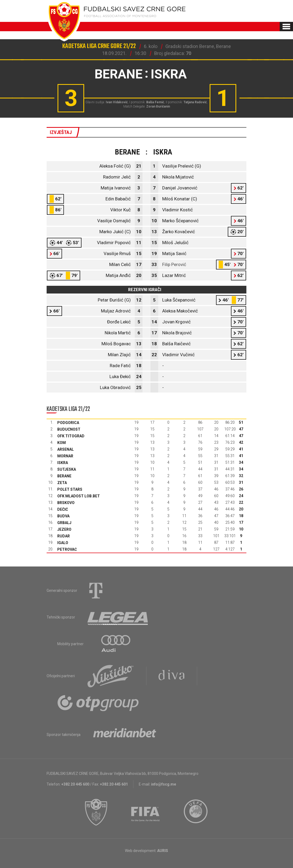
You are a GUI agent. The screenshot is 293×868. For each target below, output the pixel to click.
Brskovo (66, 503)
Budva (63, 516)
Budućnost (69, 429)
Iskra (63, 463)
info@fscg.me (164, 784)
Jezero (64, 529)
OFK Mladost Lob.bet (79, 496)
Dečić (63, 509)
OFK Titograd (71, 436)
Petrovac (67, 549)
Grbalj (64, 523)
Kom (62, 443)
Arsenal (66, 449)
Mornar (65, 456)
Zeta (62, 483)
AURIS (163, 851)
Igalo (63, 543)
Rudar (64, 536)
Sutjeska (67, 469)
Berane (64, 476)
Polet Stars (70, 489)
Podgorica (68, 423)
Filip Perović (174, 264)
